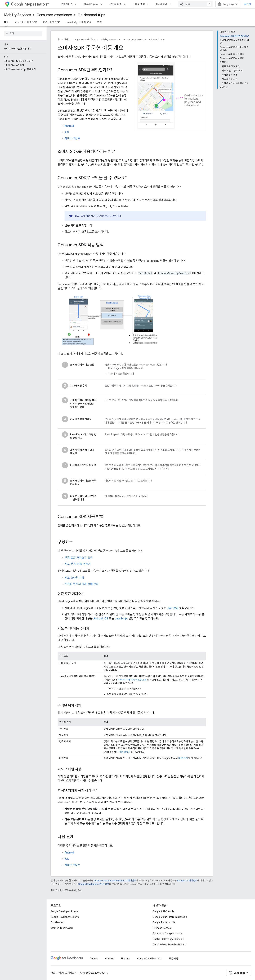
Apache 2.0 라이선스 (187, 881)
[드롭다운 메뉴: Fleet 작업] (171, 4)
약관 (53, 973)
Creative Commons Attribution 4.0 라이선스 (115, 881)
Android (69, 126)
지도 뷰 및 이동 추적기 (78, 564)
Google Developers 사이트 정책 (94, 884)
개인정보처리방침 (68, 973)
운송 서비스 (67, 4)
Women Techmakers (62, 928)
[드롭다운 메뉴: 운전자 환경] (126, 4)
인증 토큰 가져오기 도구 (79, 558)
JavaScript (121, 619)
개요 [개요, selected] (6, 22)
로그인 (247, 4)
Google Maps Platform (84, 39)
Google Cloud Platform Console (170, 917)
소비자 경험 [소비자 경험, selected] (139, 4)
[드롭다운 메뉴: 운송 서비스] (77, 4)
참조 (100, 22)
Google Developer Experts (65, 917)
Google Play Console (164, 922)
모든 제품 (174, 959)
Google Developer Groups (64, 911)
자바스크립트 (72, 138)
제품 (66, 39)
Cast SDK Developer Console (168, 939)
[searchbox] (23, 33)
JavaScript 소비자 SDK (79, 22)
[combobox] (195, 4)
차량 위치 (183, 758)
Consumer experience (54, 15)
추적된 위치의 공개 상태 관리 (82, 584)
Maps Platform (30, 4)
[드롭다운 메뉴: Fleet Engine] (102, 4)
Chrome (110, 959)
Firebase (126, 959)
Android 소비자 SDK (26, 22)
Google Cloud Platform (150, 959)
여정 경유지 (125, 752)
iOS (67, 132)
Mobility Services (18, 15)
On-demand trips (91, 15)
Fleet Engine (91, 4)
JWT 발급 (173, 608)
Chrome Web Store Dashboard (169, 945)
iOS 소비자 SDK (51, 22)
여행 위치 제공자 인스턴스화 (132, 680)
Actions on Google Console (167, 934)
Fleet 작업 (162, 4)
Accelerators (58, 922)
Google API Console (164, 911)
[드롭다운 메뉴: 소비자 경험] (149, 4)
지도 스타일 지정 (74, 578)
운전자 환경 (116, 4)
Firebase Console (162, 928)
